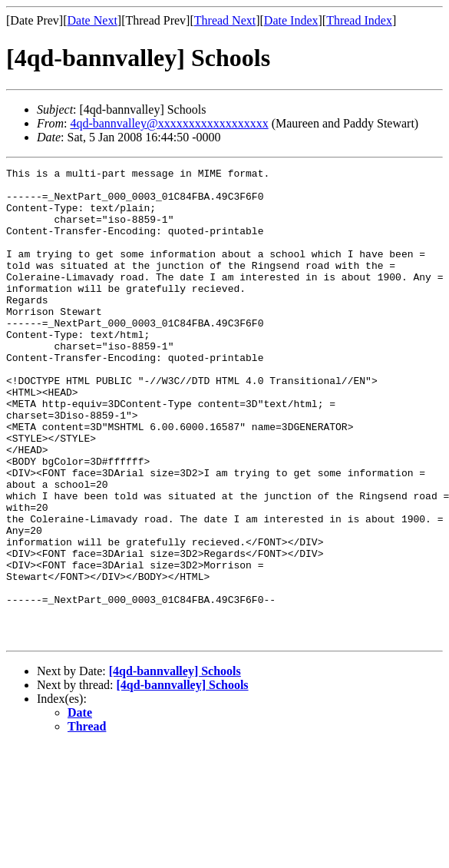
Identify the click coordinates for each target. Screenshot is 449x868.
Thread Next (225, 20)
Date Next (92, 20)
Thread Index (359, 20)
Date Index (291, 20)
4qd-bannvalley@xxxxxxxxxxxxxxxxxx (169, 123)
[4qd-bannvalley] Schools (175, 765)
